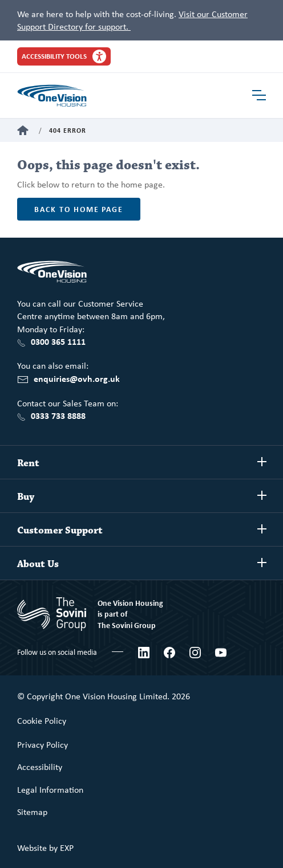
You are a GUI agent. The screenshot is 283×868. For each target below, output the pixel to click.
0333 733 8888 (58, 415)
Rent (28, 463)
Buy (26, 497)
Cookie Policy (42, 720)
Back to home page (79, 209)
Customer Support (60, 531)
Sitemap (32, 812)
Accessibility (40, 767)
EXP (67, 847)
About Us (38, 564)
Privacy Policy (43, 744)
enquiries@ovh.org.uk (77, 378)
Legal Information (50, 789)
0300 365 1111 (58, 341)
